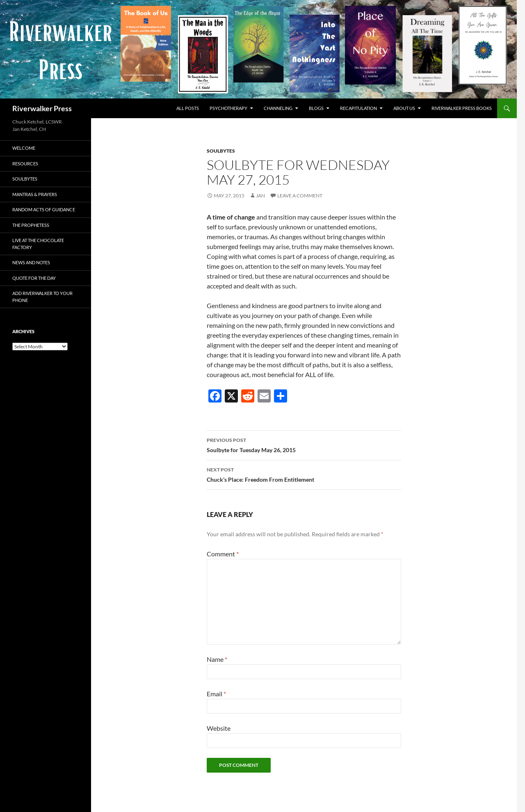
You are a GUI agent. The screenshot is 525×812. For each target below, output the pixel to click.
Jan (260, 196)
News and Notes (31, 262)
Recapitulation (358, 108)
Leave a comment (300, 196)
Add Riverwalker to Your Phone (42, 297)
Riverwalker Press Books (462, 108)
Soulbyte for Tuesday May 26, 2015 (304, 444)
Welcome (24, 148)
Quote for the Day (34, 278)
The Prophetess (31, 225)
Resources (25, 164)
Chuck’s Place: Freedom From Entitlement (304, 474)
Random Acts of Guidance (44, 209)
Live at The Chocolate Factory (38, 244)
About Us (404, 108)
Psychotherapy (228, 108)
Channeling (278, 108)
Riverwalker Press (42, 108)
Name (217, 659)
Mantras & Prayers (35, 194)
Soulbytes (221, 151)
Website (219, 728)
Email (216, 694)
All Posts (188, 108)
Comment (223, 554)
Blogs (316, 108)
